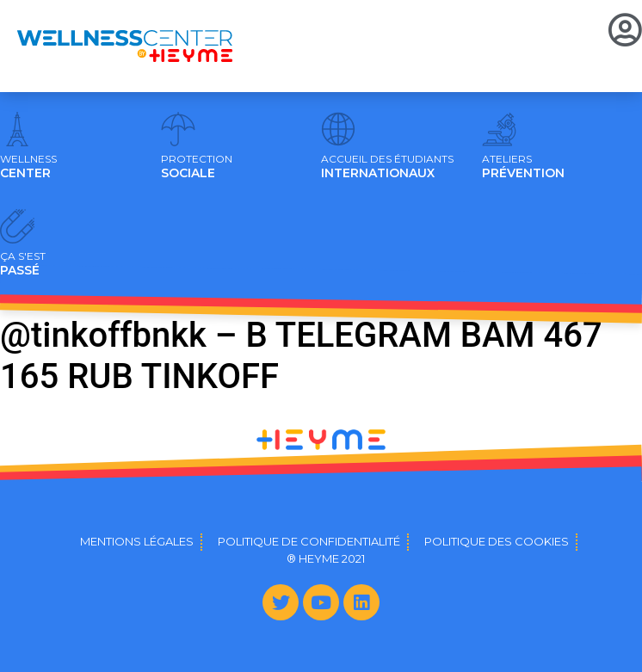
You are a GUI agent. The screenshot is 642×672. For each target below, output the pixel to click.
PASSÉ (23, 264)
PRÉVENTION (523, 167)
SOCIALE (197, 167)
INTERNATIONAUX (387, 167)
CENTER (28, 167)
